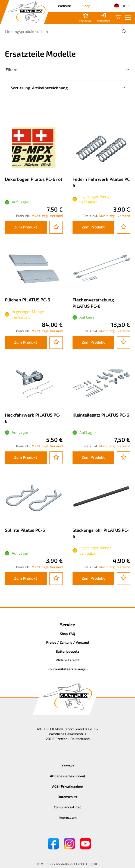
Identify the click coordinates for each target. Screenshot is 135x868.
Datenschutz (68, 797)
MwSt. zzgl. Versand (47, 216)
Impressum (68, 817)
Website (64, 6)
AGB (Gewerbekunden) (67, 776)
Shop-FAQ (68, 634)
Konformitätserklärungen (67, 669)
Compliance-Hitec (67, 807)
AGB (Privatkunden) (67, 786)
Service (67, 624)
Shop (86, 6)
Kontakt (68, 766)
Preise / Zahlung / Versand (67, 642)
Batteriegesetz (67, 651)
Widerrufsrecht (68, 660)
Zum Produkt (26, 227)
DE (120, 6)
